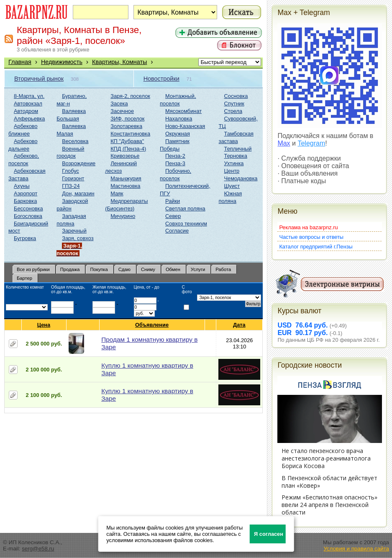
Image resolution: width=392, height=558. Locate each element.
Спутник (234, 104)
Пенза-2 (175, 156)
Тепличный (238, 149)
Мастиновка (125, 186)
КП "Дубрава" (127, 141)
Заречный (74, 231)
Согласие (177, 231)
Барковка (25, 201)
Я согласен (269, 534)
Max (284, 143)
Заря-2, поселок (130, 96)
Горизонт (73, 178)
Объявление (152, 325)
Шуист (232, 186)
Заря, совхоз (78, 238)
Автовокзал (28, 104)
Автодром (26, 111)
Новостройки (161, 79)
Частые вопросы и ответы (311, 237)
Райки (173, 201)
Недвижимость (62, 62)
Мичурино (123, 216)
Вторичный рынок (39, 79)
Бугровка (25, 238)
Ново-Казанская (185, 126)
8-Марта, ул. (29, 96)
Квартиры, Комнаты (119, 62)
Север (173, 216)
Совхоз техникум (186, 224)
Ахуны (22, 186)
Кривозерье (125, 156)
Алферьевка (29, 119)
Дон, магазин (78, 193)
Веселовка (75, 141)
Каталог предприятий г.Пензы (316, 247)
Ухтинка (234, 163)
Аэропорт (26, 193)
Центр (232, 171)
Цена (44, 325)
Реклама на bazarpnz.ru (308, 227)
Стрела (233, 111)
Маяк (117, 193)
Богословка (28, 216)
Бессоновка (28, 209)
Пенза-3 (175, 163)
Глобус (70, 171)
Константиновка (130, 134)
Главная (20, 62)
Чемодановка (241, 178)
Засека (119, 104)
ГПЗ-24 (71, 186)
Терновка (236, 156)
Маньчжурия (126, 178)
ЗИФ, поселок (127, 119)
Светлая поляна (185, 209)
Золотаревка (126, 126)
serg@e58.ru (38, 549)
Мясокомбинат (183, 111)
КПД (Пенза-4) (128, 149)
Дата (240, 325)
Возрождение (79, 163)
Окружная (178, 134)
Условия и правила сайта (356, 549)
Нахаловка (179, 119)
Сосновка (236, 96)
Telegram (311, 143)
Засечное (122, 111)
